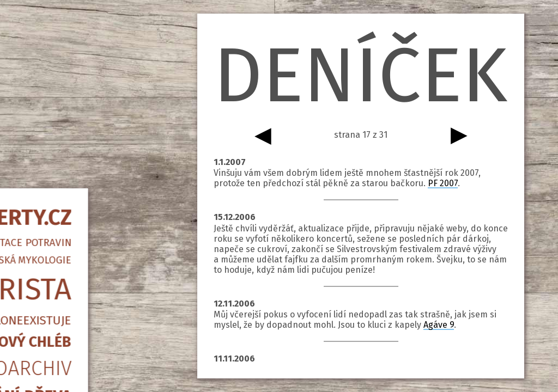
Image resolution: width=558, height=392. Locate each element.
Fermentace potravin (84, 97)
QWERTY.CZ (85, 72)
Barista (84, 144)
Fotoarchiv (84, 223)
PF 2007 (443, 183)
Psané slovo (84, 299)
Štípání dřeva (84, 250)
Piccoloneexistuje (84, 175)
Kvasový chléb (85, 197)
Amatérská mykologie (85, 115)
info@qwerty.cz (85, 324)
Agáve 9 (439, 325)
